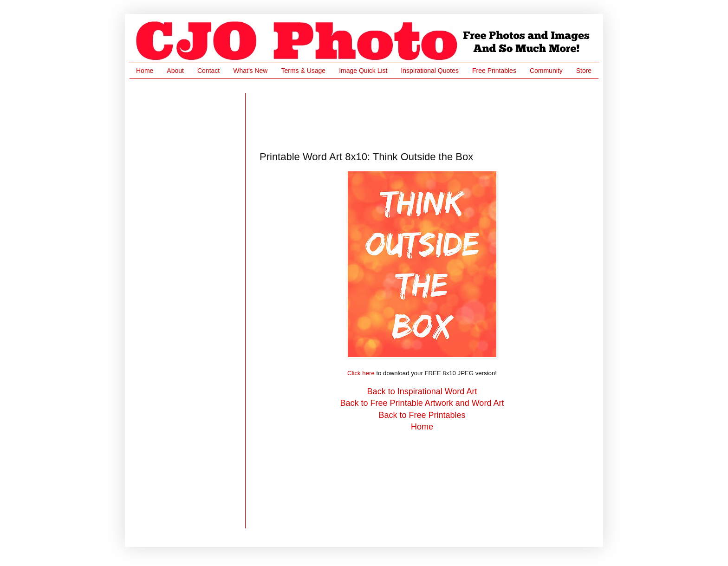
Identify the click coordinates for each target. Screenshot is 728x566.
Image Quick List (363, 71)
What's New (250, 71)
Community (546, 71)
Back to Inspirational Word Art (422, 391)
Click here (361, 373)
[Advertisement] (429, 114)
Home (145, 71)
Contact (208, 71)
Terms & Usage (303, 71)
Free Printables (494, 71)
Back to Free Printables (422, 415)
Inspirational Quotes (430, 71)
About (175, 71)
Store (584, 71)
